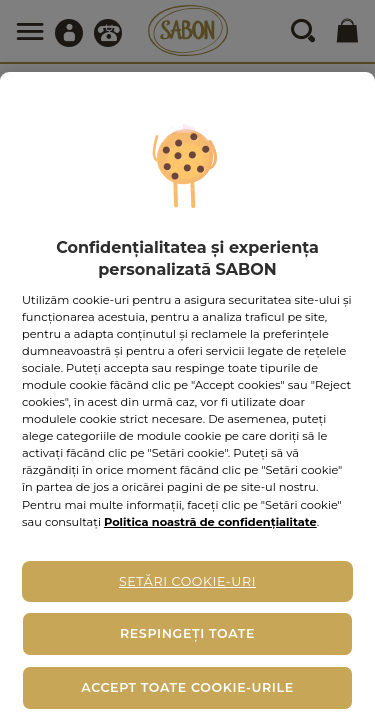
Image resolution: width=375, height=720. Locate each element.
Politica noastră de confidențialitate (210, 522)
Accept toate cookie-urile (187, 687)
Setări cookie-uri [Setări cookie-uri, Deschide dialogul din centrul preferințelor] (187, 581)
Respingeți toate (187, 633)
